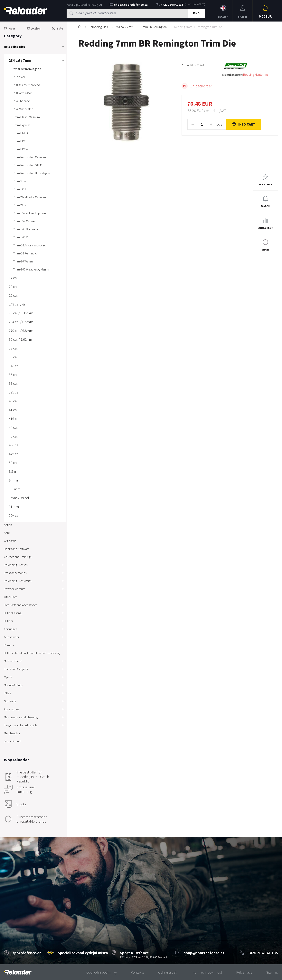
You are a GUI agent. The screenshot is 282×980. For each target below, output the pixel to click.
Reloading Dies (98, 27)
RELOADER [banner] (26, 11)
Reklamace (244, 972)
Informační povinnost (206, 972)
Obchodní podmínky (102, 972)
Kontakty (137, 972)
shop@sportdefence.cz (129, 4)
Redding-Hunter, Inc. (256, 75)
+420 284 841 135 (170, 4)
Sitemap (272, 972)
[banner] (18, 972)
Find (196, 13)
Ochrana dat (167, 972)
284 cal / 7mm (124, 27)
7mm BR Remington (154, 27)
